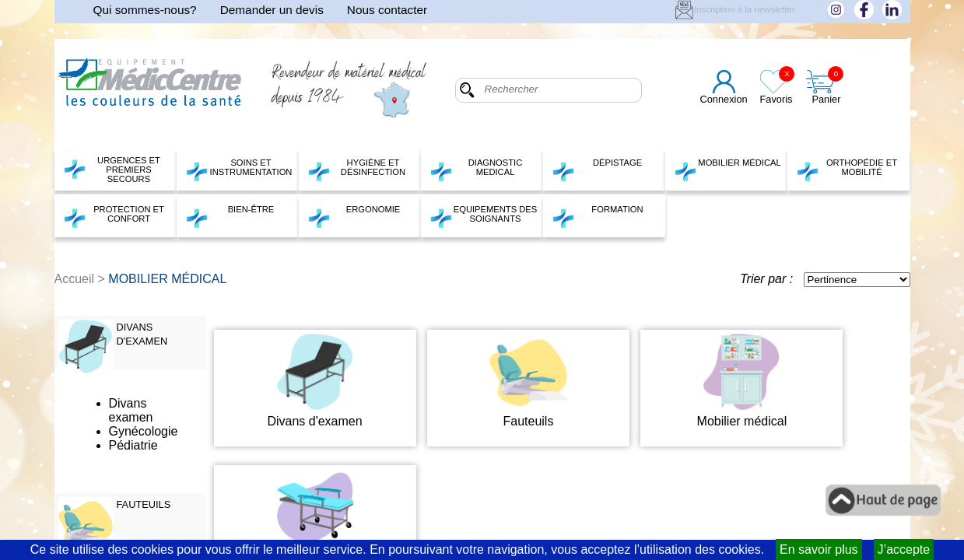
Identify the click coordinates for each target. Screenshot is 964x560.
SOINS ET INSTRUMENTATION (239, 170)
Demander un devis (272, 10)
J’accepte (904, 549)
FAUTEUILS (144, 504)
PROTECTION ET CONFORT (114, 216)
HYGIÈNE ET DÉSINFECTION (357, 170)
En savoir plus (819, 549)
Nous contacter (387, 10)
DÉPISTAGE (597, 170)
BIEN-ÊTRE (230, 216)
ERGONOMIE (354, 216)
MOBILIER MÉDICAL (727, 170)
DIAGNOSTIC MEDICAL (476, 170)
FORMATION (598, 216)
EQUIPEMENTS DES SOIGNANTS (484, 216)
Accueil (75, 279)
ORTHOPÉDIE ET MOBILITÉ (847, 170)
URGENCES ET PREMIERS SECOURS (112, 170)
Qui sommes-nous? (145, 10)
